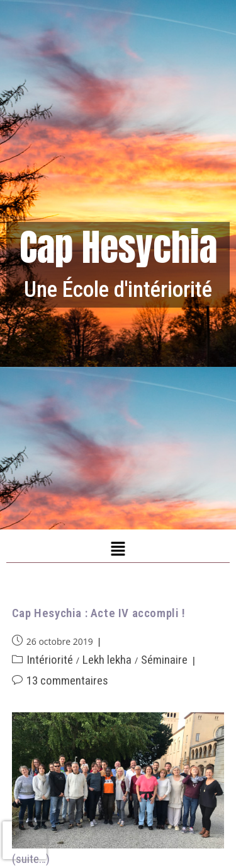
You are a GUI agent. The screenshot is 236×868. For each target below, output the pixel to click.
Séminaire (164, 660)
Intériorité (50, 660)
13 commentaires (67, 680)
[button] (118, 549)
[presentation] (25, 840)
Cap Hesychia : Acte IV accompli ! (99, 613)
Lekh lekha (107, 660)
